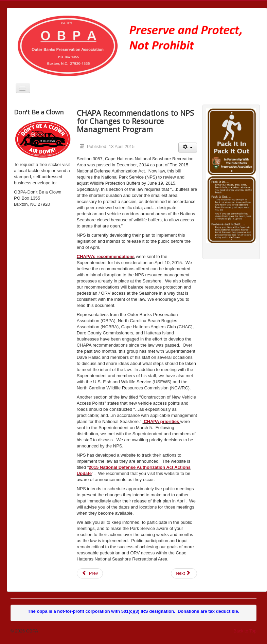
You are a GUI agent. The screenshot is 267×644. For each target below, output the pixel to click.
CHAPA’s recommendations (106, 256)
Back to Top (245, 631)
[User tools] (188, 148)
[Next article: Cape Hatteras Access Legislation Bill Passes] (184, 573)
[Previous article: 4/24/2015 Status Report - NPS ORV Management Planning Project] (90, 573)
